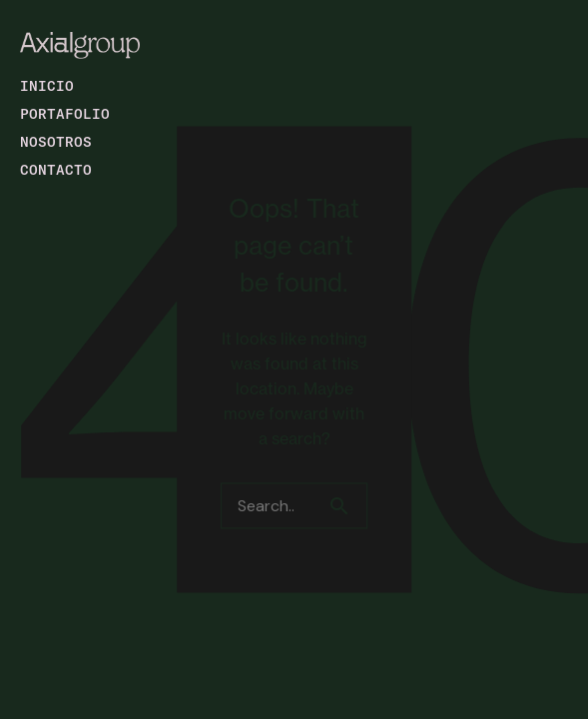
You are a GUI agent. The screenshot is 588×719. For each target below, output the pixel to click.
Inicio (47, 85)
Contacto (56, 169)
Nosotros (56, 141)
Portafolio (65, 113)
